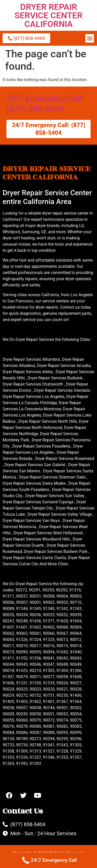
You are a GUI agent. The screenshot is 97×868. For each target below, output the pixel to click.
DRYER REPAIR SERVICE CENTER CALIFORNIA (48, 15)
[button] (90, 38)
